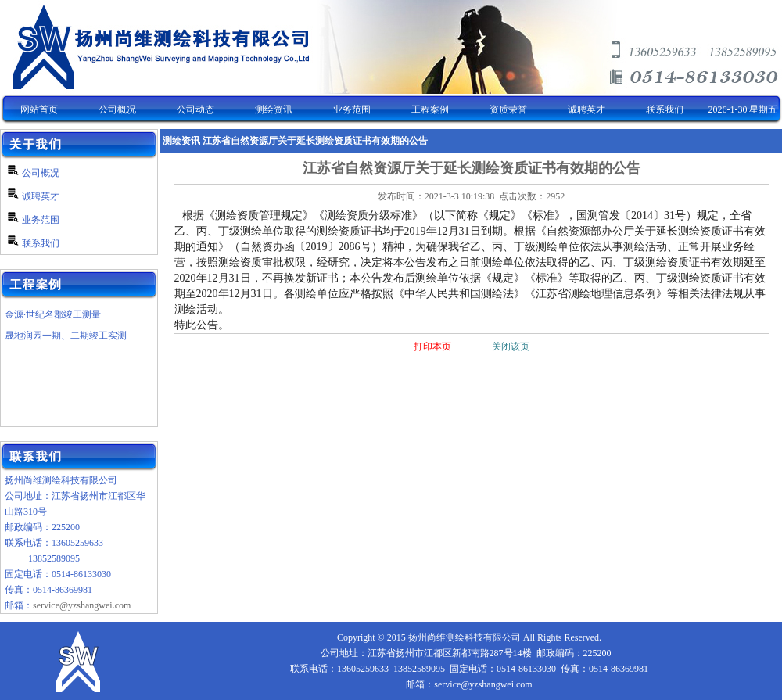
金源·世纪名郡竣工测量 (53, 314)
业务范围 (352, 109)
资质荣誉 (508, 109)
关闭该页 (511, 346)
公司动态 (195, 109)
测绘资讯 (274, 109)
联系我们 (665, 109)
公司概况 (117, 109)
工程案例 (430, 109)
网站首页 (39, 109)
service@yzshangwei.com (82, 605)
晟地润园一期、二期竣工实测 (66, 336)
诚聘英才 (586, 109)
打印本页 (432, 346)
